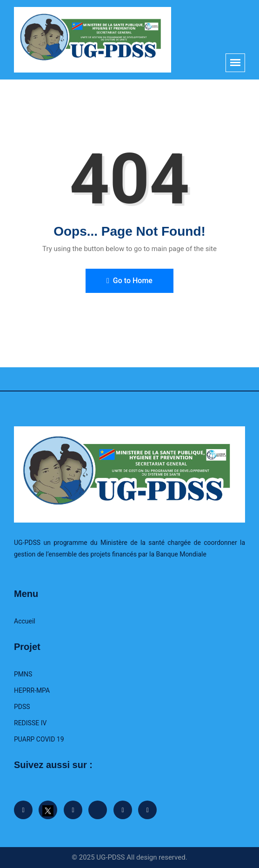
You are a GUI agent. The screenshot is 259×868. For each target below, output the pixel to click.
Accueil (25, 621)
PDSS (22, 707)
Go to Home (129, 281)
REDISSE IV (30, 723)
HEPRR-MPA (32, 690)
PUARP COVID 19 (39, 739)
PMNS (23, 674)
